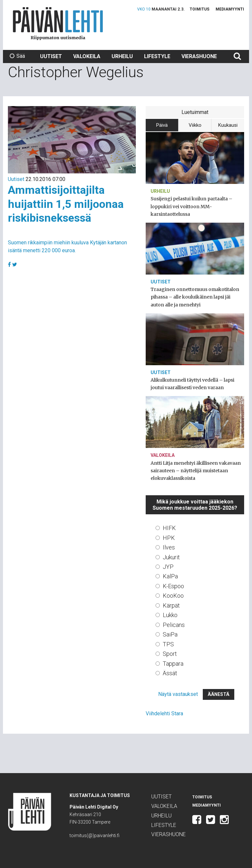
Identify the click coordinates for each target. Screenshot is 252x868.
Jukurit (171, 557)
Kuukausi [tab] (228, 125)
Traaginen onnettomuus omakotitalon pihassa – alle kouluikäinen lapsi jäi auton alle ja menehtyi (195, 297)
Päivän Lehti (58, 23)
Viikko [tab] (195, 125)
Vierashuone (199, 56)
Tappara (173, 664)
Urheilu (122, 56)
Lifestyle (157, 56)
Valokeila (87, 56)
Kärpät (171, 605)
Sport (170, 654)
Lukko (170, 615)
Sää (17, 56)
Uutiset (51, 56)
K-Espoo (173, 586)
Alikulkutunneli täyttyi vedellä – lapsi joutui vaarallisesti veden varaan (192, 384)
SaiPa (170, 634)
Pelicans (174, 625)
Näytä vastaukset (178, 694)
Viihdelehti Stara (164, 713)
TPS (168, 644)
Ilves (169, 547)
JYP (168, 567)
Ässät (170, 673)
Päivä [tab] (162, 125)
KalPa (170, 576)
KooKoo (173, 596)
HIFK (169, 528)
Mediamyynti (230, 9)
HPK (169, 538)
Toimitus (199, 9)
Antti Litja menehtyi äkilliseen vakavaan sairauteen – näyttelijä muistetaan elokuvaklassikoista (196, 471)
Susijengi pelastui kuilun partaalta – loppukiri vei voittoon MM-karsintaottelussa (191, 206)
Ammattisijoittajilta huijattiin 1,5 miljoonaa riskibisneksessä (66, 204)
